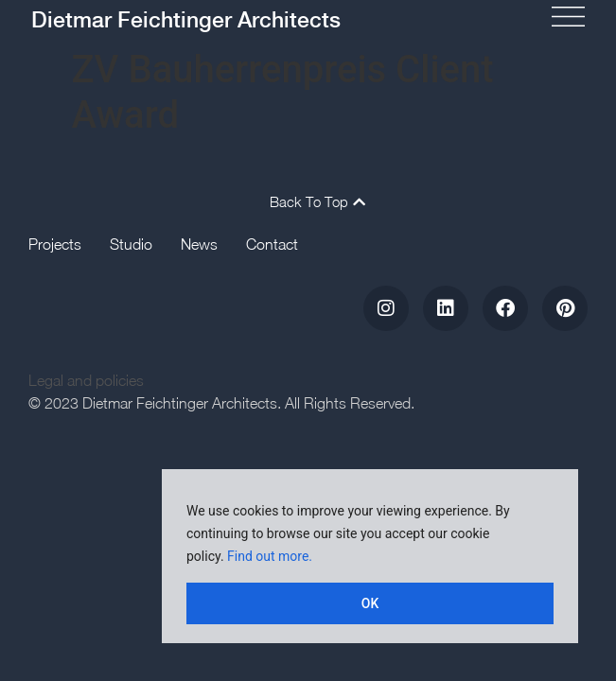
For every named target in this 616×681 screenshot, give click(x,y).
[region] (370, 556)
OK (370, 603)
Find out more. (270, 556)
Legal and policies (86, 380)
